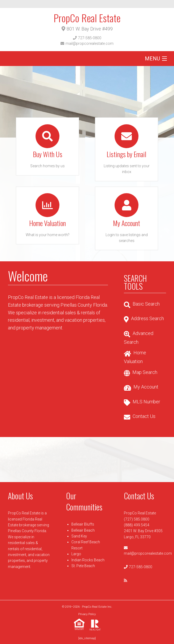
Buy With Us (48, 154)
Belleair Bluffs (83, 524)
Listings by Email (127, 154)
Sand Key (79, 536)
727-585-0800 (90, 38)
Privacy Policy (87, 614)
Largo (76, 554)
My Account (127, 223)
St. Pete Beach (83, 566)
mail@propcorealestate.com (90, 43)
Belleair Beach (83, 530)
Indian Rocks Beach (88, 560)
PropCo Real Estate (87, 18)
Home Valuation (47, 223)
